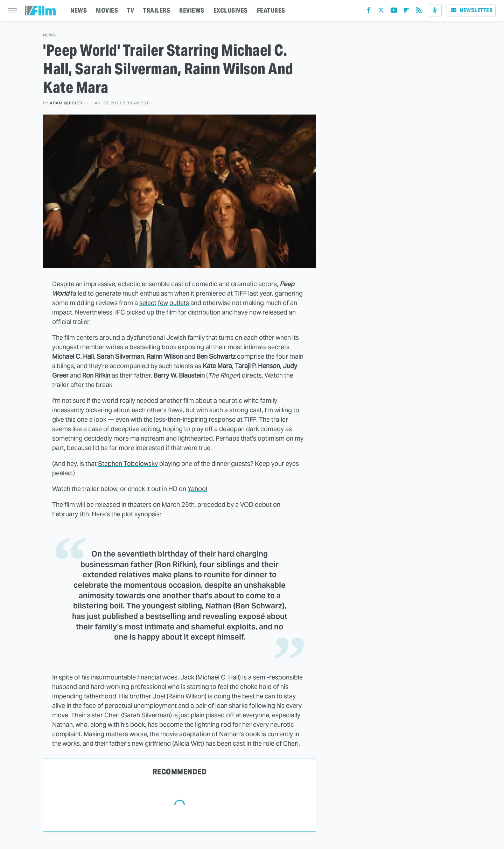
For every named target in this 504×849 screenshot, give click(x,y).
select (148, 303)
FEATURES (271, 10)
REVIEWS (192, 10)
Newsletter (471, 10)
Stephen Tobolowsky (128, 464)
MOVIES (107, 10)
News (50, 35)
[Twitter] (381, 12)
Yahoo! (197, 489)
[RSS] (419, 12)
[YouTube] (394, 12)
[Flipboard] (406, 12)
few (163, 303)
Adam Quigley (66, 103)
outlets (179, 303)
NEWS (79, 10)
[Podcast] (435, 11)
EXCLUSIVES (231, 10)
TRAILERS (157, 10)
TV (131, 10)
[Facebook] (369, 12)
